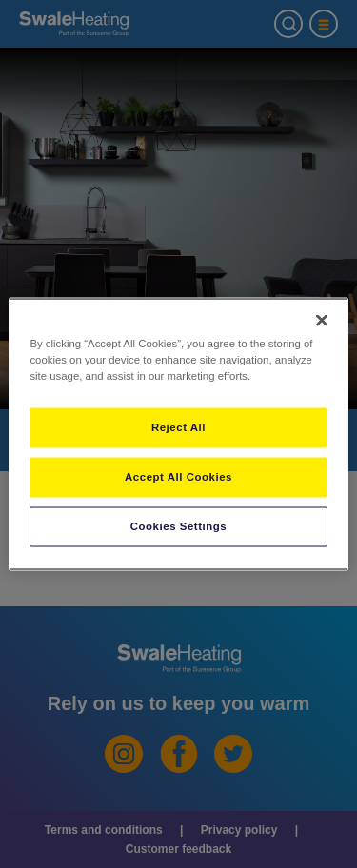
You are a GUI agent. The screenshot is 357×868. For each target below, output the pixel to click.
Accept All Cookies (178, 477)
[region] (178, 434)
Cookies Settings (178, 526)
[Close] (322, 321)
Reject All (178, 427)
